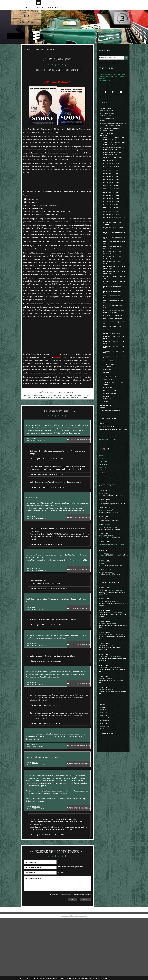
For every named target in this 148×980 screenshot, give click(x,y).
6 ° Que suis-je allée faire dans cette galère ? (112, 131)
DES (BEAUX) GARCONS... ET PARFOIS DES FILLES (112, 423)
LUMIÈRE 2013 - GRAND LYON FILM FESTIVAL (113, 388)
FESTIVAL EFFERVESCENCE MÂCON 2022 (112, 338)
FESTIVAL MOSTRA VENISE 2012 (114, 348)
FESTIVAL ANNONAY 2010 (112, 186)
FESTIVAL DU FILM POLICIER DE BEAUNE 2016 (114, 283)
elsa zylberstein (72, 406)
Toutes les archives (107, 781)
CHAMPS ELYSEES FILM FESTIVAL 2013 (114, 171)
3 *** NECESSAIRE (107, 122)
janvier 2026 (104, 762)
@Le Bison (102, 636)
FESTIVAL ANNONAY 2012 (112, 193)
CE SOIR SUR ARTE (106, 598)
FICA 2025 (106, 364)
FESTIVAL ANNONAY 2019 (112, 218)
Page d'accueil (41, 54)
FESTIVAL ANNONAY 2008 (112, 179)
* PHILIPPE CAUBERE (108, 113)
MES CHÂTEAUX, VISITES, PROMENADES (111, 439)
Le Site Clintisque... (105, 466)
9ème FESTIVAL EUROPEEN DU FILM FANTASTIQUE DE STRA (113, 166)
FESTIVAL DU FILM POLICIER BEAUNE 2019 (112, 267)
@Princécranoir (43, 625)
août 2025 (103, 776)
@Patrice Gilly (42, 511)
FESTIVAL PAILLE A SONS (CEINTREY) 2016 (111, 356)
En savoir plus (103, 978)
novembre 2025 (105, 768)
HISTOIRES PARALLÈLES (107, 555)
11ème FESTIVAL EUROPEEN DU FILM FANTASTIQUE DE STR (114, 155)
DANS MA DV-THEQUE (110, 418)
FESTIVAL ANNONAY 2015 (112, 204)
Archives (40, 12)
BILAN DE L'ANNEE (109, 408)
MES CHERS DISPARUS (110, 434)
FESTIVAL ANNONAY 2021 (112, 224)
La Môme (57, 368)
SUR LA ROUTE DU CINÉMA (109, 572)
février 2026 (104, 759)
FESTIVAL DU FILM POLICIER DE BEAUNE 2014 (114, 272)
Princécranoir (37, 603)
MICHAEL (102, 609)
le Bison (101, 658)
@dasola (41, 753)
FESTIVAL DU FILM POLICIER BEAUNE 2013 (112, 256)
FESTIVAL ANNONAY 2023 (112, 228)
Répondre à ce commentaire (78, 456)
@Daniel (102, 680)
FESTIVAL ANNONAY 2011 (112, 190)
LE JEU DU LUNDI (109, 427)
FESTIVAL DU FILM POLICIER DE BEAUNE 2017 (114, 289)
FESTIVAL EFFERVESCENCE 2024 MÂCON (114, 321)
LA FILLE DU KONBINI (107, 618)
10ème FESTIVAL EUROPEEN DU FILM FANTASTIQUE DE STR (114, 149)
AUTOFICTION (104, 538)
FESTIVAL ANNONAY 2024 (112, 231)
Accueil (27, 12)
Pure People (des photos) (107, 469)
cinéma (62, 406)
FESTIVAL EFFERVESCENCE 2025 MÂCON (114, 327)
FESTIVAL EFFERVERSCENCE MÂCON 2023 (113, 311)
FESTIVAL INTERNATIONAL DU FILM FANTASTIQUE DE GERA (113, 343)
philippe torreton (86, 408)
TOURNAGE (107, 443)
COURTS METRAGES (107, 143)
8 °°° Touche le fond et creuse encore (113, 137)
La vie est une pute (107, 447)
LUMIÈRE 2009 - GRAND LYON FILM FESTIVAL (113, 383)
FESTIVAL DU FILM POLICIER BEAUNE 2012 (112, 250)
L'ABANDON (103, 564)
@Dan (40, 665)
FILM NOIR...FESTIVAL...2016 (112, 367)
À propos (53, 12)
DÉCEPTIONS (29, 54)
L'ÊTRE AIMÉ (103, 546)
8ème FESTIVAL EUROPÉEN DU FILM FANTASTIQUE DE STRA (113, 160)
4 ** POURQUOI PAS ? (108, 124)
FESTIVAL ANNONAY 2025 (112, 235)
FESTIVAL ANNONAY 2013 (112, 197)
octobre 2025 (104, 771)
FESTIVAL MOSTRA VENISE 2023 (114, 351)
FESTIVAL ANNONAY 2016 (112, 207)
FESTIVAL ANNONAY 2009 (112, 183)
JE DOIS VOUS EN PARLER (109, 402)
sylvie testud (74, 408)
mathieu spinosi (63, 408)
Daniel (101, 702)
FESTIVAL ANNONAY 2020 (112, 221)
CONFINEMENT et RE (108, 140)
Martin (35, 685)
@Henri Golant (43, 896)
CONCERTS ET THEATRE (111, 415)
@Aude (40, 577)
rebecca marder (84, 406)
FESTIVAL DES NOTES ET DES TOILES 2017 (113, 239)
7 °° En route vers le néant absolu (112, 135)
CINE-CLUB (106, 411)
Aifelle (35, 455)
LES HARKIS (53, 54)
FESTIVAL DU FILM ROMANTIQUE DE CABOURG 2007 (114, 294)
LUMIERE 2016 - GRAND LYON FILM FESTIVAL (113, 377)
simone (30, 406)
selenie (35, 797)
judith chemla (39, 408)
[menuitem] (27, 12)
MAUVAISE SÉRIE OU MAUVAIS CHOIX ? (113, 590)
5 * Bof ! (50, 403)
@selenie (36, 816)
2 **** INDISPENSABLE (108, 119)
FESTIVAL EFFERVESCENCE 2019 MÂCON (114, 316)
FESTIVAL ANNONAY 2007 (112, 176)
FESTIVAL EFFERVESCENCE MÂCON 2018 (112, 332)
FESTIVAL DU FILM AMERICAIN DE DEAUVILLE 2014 (114, 245)
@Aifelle (41, 477)
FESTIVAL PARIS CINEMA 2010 (113, 360)
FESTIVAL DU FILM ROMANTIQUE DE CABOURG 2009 (114, 300)
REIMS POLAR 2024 (109, 398)
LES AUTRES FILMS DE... (111, 431)
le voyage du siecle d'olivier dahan (46, 406)
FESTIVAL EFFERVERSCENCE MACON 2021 (113, 305)
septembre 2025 (105, 774)
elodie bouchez (27, 408)
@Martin (41, 705)
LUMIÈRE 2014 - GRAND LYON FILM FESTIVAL (113, 394)
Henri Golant (37, 865)
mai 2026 (103, 750)
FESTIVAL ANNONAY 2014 (112, 200)
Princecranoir (103, 669)
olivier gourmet (51, 408)
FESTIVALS (104, 146)
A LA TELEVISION (109, 404)
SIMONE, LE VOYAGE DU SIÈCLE (57, 77)
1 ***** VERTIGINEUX (108, 116)
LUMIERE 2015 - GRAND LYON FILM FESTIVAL (113, 372)
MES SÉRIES (104, 450)
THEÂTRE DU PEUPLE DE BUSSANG (113, 453)
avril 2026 (103, 753)
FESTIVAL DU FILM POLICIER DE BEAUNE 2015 (114, 278)
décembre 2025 (105, 765)
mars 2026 (103, 756)
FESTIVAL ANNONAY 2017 (112, 211)
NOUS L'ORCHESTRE (106, 581)
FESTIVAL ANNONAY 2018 (112, 214)
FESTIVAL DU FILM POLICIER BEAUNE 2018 (112, 261)
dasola (35, 728)
